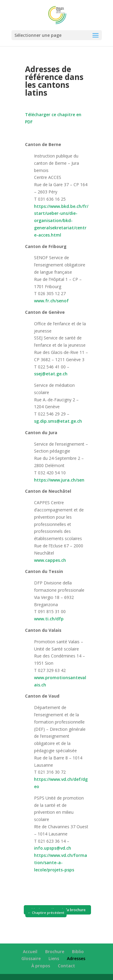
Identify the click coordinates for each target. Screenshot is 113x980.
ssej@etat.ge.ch (51, 374)
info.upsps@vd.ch (53, 848)
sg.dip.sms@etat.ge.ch (58, 421)
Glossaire (31, 958)
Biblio (78, 951)
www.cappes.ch (50, 560)
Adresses (76, 958)
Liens (54, 958)
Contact (66, 966)
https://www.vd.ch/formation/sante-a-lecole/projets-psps (61, 862)
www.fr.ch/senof (51, 301)
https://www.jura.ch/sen (59, 480)
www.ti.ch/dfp (49, 619)
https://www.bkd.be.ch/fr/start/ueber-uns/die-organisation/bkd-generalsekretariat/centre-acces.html (61, 221)
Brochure (55, 951)
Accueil (30, 951)
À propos (41, 966)
